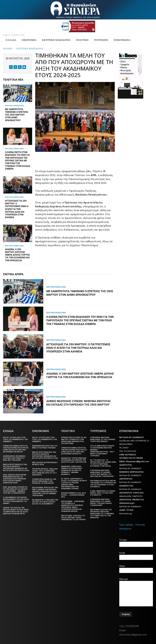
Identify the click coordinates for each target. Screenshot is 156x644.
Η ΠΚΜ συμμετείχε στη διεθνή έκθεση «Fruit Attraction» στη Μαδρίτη (103, 493)
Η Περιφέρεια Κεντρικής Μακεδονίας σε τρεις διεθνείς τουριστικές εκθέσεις (103, 439)
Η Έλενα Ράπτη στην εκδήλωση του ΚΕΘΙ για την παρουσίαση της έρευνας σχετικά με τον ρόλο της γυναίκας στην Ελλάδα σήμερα (18, 161)
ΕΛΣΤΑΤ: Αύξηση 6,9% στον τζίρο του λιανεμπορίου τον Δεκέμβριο (15, 439)
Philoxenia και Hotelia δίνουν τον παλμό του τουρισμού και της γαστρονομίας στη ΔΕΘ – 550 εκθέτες (103, 484)
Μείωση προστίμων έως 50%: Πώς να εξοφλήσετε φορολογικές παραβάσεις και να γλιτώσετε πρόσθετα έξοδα (16, 467)
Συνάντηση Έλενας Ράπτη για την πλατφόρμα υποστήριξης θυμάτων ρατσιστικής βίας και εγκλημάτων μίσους (16, 449)
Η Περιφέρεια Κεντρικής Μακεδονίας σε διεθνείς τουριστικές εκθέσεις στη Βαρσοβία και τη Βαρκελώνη (102, 473)
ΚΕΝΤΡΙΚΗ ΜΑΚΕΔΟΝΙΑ (30, 48)
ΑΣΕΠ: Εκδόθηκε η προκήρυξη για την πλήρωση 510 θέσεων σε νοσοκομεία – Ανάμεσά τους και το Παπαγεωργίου (15, 490)
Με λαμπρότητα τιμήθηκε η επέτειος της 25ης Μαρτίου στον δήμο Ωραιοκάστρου (17, 115)
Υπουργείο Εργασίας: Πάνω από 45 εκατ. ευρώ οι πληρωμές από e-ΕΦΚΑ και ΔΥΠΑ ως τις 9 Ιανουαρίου (45, 472)
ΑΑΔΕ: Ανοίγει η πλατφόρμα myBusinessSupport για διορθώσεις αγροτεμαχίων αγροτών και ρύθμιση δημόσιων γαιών (15, 479)
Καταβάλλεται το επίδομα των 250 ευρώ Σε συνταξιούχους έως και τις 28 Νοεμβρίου (45, 502)
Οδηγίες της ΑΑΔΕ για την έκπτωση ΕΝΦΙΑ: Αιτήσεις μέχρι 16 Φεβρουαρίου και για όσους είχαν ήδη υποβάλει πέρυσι (16, 511)
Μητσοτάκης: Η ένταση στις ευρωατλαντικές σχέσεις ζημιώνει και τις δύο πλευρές (74, 518)
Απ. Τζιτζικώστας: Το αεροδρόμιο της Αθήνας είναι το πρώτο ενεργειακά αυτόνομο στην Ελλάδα (103, 463)
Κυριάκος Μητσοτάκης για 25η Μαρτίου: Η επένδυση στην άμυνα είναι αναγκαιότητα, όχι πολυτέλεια (74, 440)
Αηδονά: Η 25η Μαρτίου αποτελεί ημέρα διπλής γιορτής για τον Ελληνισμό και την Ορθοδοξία (17, 255)
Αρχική (8, 48)
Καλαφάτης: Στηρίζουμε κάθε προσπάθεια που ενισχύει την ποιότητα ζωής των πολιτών (74, 460)
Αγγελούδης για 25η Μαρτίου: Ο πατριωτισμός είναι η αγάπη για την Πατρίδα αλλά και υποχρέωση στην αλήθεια (17, 209)
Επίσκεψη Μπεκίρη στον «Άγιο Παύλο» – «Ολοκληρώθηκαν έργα (74, 495)
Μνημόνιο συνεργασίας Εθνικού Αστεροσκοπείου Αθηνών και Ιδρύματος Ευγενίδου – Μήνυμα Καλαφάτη (72, 470)
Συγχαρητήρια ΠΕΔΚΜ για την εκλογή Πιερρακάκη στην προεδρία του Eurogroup (44, 481)
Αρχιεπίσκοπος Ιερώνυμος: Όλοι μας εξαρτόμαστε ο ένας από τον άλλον (14, 458)
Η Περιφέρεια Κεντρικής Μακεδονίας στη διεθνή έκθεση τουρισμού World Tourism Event (101, 502)
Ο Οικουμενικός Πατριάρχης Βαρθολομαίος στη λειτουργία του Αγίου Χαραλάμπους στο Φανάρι (16, 500)
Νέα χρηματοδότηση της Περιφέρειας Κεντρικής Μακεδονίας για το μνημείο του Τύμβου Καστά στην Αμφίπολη (102, 514)
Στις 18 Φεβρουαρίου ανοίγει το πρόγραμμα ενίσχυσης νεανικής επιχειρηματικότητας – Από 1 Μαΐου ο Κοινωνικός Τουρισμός (102, 451)
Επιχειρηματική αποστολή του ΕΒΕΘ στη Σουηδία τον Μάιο (45, 447)
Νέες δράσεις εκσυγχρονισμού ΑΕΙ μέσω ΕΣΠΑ (45, 463)
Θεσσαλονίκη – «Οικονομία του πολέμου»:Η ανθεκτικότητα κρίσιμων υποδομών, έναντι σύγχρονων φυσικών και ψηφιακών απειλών (73, 506)
